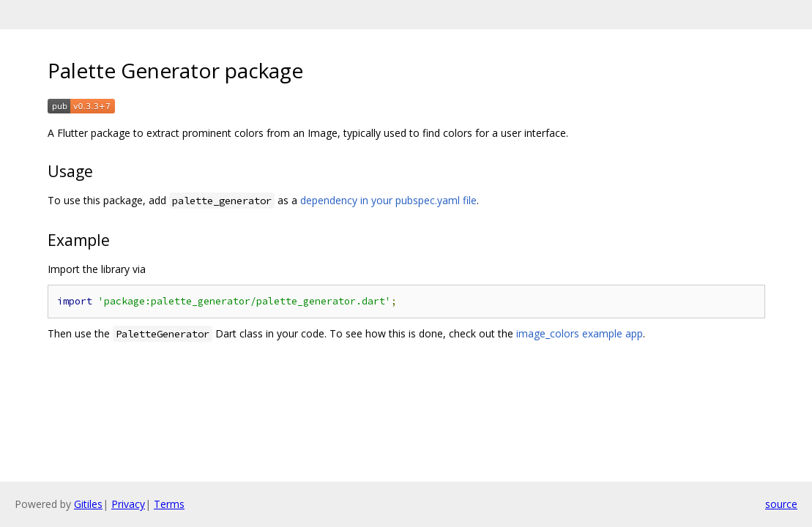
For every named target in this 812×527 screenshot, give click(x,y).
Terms (169, 504)
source (781, 504)
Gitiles (88, 504)
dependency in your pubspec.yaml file (388, 200)
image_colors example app (580, 333)
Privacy (128, 504)
